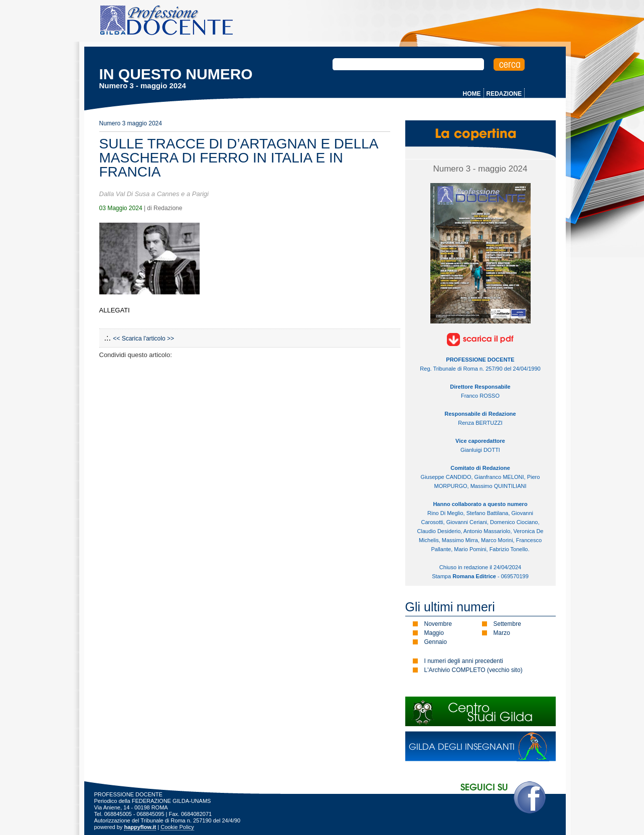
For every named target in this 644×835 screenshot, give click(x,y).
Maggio (434, 633)
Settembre (507, 624)
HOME (472, 94)
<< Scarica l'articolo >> (143, 339)
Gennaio (436, 642)
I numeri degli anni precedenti (464, 661)
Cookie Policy (177, 827)
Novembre (438, 624)
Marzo (502, 633)
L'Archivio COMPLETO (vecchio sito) (473, 670)
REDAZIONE (504, 94)
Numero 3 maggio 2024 (131, 123)
